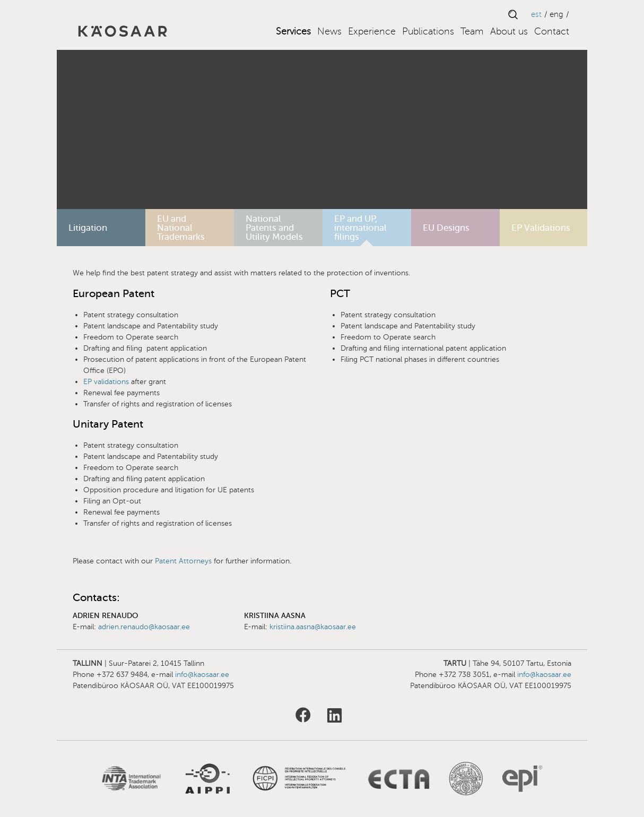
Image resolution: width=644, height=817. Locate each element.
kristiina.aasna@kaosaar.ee (313, 627)
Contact (552, 31)
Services (293, 31)
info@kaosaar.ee (202, 675)
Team (472, 31)
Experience (372, 31)
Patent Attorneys (183, 561)
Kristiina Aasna (275, 616)
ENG (556, 14)
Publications (428, 31)
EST (536, 14)
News (329, 31)
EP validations (107, 382)
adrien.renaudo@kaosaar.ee (144, 627)
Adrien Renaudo (105, 616)
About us (509, 31)
